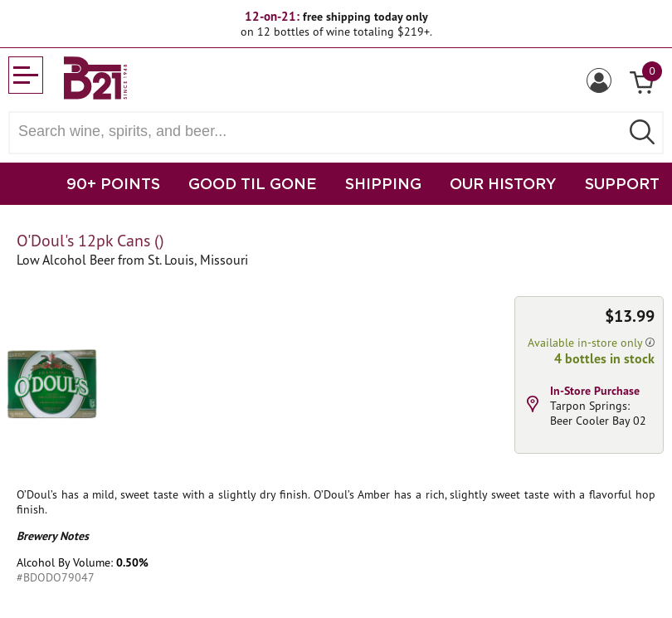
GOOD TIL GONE (253, 183)
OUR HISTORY (503, 183)
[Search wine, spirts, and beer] (319, 131)
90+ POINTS (113, 183)
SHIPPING (383, 183)
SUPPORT (622, 183)
